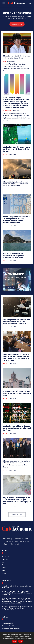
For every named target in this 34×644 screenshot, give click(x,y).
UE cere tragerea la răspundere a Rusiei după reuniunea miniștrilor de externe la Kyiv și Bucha (16, 464)
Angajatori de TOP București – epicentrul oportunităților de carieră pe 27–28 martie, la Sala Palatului (17, 593)
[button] (29, 3)
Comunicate (7, 111)
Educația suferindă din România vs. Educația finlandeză (17, 57)
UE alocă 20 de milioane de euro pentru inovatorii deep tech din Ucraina (16, 149)
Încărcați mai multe (17, 514)
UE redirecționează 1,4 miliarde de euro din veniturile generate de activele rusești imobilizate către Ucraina (16, 357)
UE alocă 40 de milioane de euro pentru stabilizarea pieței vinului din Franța (17, 428)
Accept (14, 641)
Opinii (5, 61)
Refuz (21, 641)
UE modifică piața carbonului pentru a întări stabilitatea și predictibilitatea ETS (15, 184)
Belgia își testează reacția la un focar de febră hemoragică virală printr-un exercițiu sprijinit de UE (17, 501)
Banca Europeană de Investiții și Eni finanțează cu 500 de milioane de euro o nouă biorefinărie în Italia (16, 220)
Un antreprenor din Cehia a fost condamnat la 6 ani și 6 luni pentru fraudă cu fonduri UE (16, 322)
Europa (5, 154)
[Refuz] (32, 638)
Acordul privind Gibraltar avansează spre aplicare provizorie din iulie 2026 (13, 255)
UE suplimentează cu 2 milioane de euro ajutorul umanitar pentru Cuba (17, 393)
